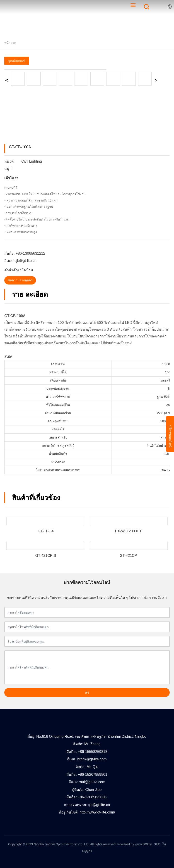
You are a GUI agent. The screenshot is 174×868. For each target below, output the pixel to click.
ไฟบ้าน (28, 270)
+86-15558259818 (92, 752)
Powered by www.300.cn (135, 844)
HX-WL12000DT (128, 531)
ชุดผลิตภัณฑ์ (17, 61)
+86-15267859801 (92, 774)
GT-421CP (128, 556)
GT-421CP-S (46, 556)
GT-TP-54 (46, 531)
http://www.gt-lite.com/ (97, 812)
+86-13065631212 (30, 253)
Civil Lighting (32, 161)
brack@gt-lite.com (92, 759)
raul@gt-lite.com (92, 782)
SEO (157, 844)
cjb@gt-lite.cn (25, 261)
